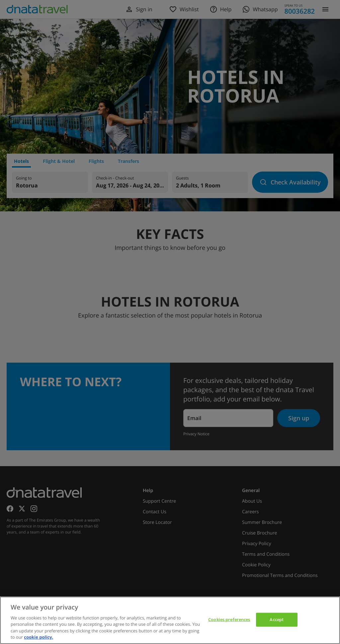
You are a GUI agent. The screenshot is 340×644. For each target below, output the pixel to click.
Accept (277, 619)
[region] (170, 620)
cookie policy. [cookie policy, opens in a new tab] (39, 637)
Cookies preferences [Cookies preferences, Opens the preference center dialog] (229, 619)
